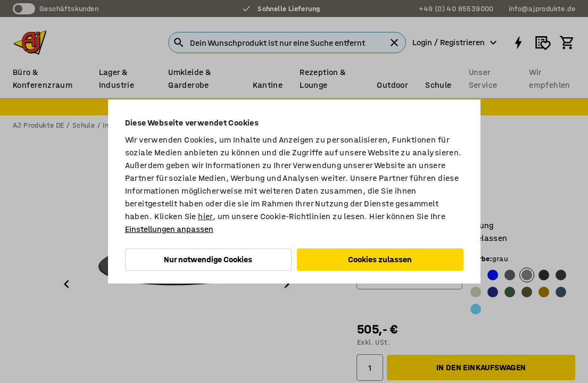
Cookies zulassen (380, 259)
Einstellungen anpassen (169, 229)
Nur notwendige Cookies (208, 259)
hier (205, 216)
